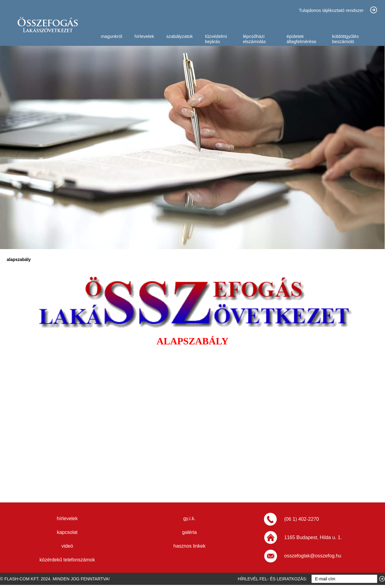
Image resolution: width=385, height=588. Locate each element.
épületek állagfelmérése (302, 39)
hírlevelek (144, 36)
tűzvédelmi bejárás (216, 39)
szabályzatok (180, 36)
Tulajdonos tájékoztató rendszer (331, 10)
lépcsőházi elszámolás (254, 39)
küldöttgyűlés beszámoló (346, 39)
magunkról (112, 36)
